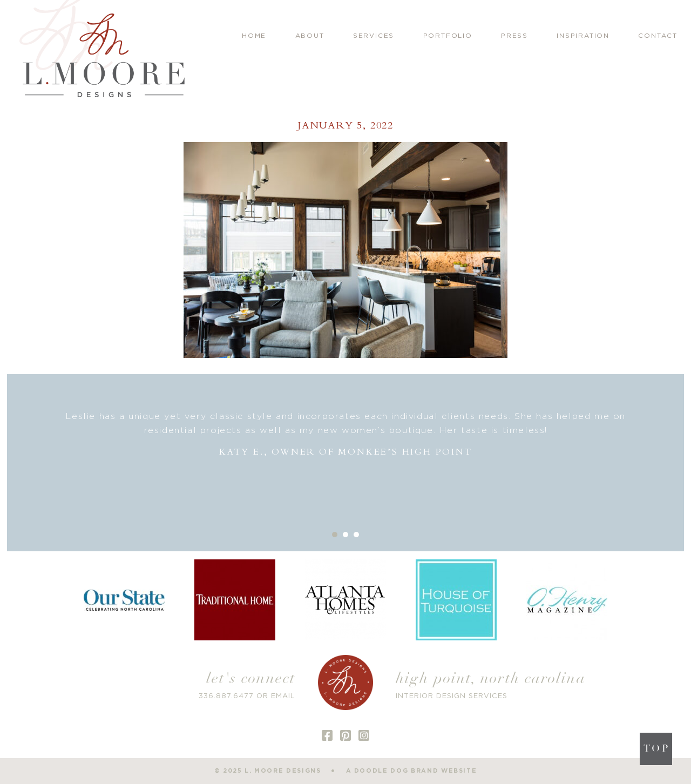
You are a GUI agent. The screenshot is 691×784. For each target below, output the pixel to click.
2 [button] (345, 535)
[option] (346, 434)
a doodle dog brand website (412, 771)
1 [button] (335, 535)
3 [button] (356, 535)
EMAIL (283, 696)
